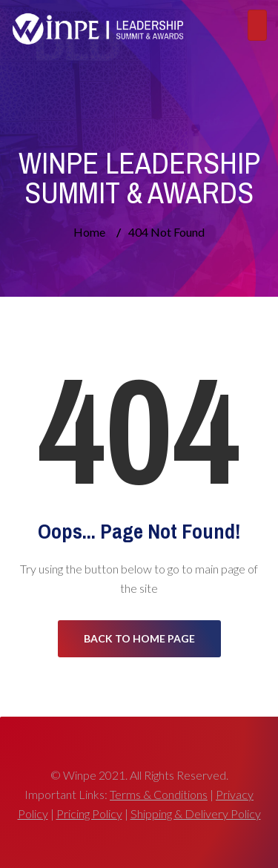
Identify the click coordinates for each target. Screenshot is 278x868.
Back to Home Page (139, 638)
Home (89, 232)
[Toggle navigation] (257, 25)
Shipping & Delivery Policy (196, 813)
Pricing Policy (89, 813)
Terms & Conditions (159, 794)
